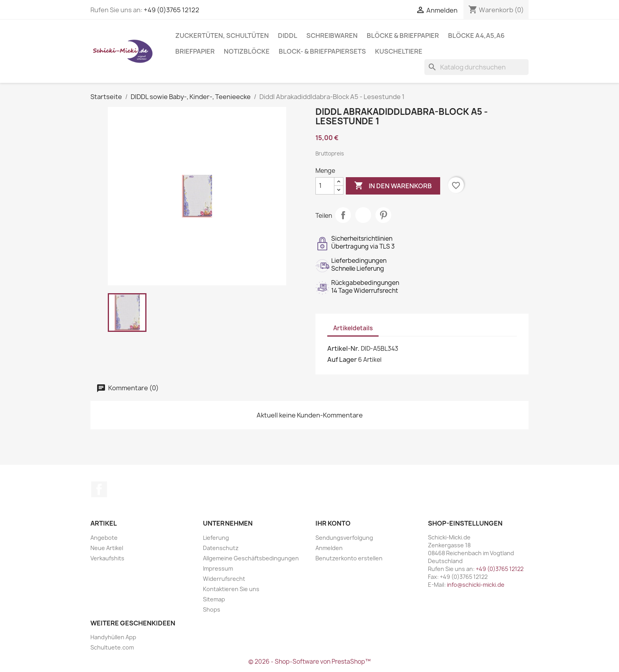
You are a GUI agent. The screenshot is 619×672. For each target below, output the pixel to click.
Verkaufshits (107, 558)
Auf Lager (342, 359)
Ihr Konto (333, 523)
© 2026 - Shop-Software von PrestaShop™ (309, 662)
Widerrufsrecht (224, 579)
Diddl (288, 36)
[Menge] (325, 186)
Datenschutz (221, 548)
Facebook (99, 489)
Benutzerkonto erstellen (349, 558)
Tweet (363, 215)
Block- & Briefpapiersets (322, 51)
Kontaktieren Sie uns (231, 589)
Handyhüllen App (113, 637)
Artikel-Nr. (343, 348)
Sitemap (214, 599)
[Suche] (476, 67)
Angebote (104, 538)
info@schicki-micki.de (476, 585)
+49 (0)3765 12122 (172, 10)
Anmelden (329, 548)
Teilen (343, 215)
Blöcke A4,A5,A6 (476, 36)
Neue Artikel (107, 548)
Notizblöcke (247, 51)
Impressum (218, 568)
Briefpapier (195, 51)
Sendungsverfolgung (344, 538)
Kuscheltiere (399, 51)
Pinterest (383, 215)
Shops (212, 609)
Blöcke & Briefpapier (403, 36)
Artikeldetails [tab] (353, 328)
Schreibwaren (332, 36)
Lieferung (216, 538)
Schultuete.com (112, 647)
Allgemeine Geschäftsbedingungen (251, 558)
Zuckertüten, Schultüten (222, 36)
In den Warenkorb (393, 186)
